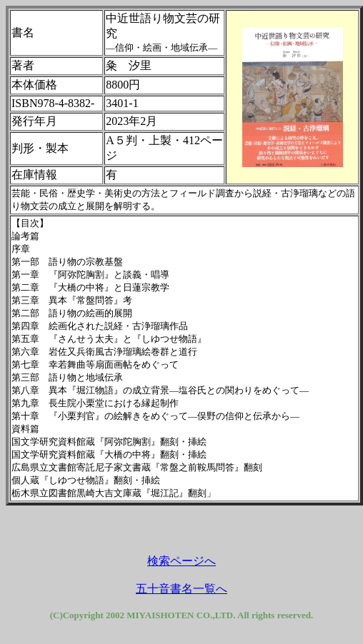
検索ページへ (181, 561)
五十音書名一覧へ (181, 589)
